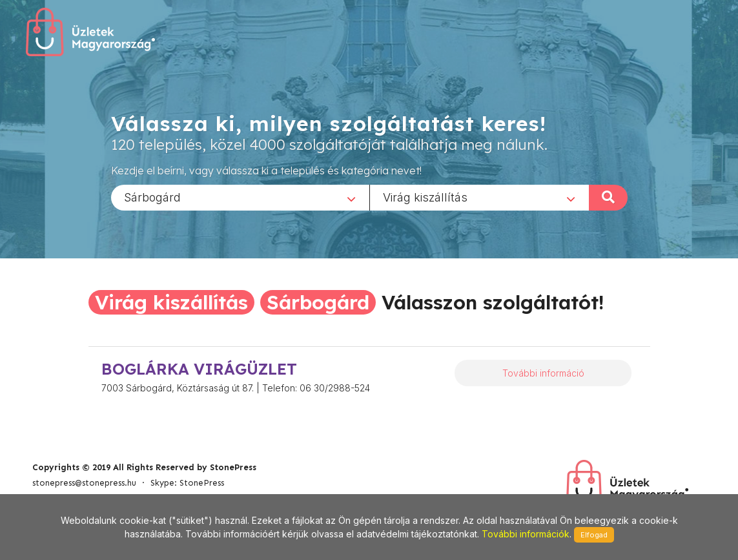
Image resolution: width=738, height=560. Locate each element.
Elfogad (594, 535)
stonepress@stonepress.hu (84, 483)
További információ (543, 373)
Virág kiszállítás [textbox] (425, 197)
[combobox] (240, 197)
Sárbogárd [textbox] (152, 197)
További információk (526, 534)
